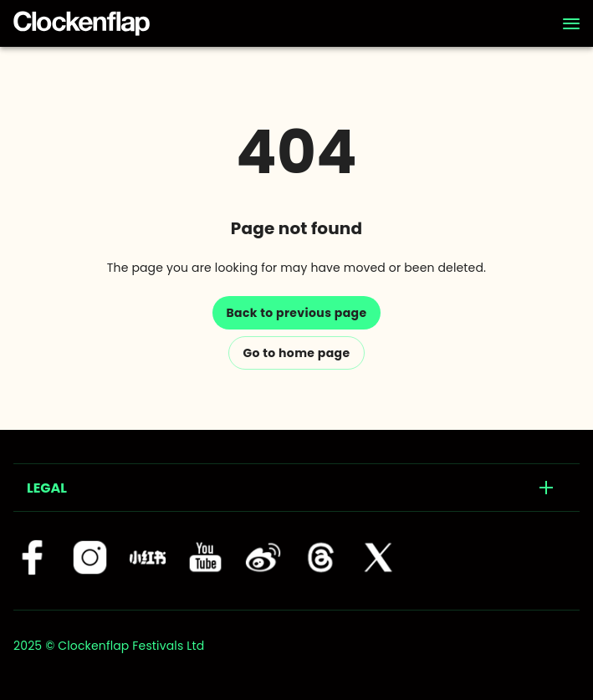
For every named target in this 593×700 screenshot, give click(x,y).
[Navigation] (571, 23)
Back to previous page (296, 313)
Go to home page (296, 353)
